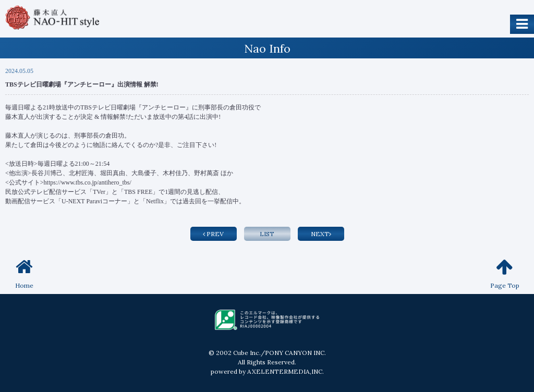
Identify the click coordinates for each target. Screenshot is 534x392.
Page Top (505, 273)
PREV (213, 234)
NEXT (321, 234)
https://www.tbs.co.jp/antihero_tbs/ (88, 182)
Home (24, 273)
